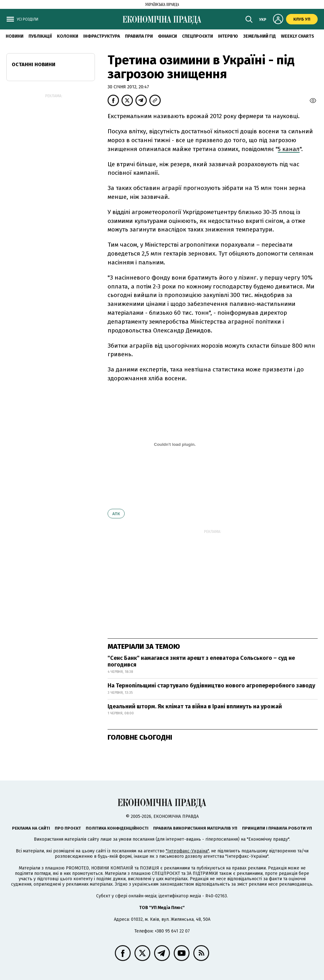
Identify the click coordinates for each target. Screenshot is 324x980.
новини (15, 36)
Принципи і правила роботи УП (277, 828)
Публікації (40, 36)
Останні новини (34, 64)
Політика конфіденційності (117, 828)
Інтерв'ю (228, 36)
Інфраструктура (102, 36)
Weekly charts (298, 36)
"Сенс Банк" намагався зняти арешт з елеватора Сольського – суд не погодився (201, 661)
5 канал (289, 149)
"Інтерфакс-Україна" (187, 851)
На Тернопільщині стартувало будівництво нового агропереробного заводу (211, 686)
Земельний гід (259, 36)
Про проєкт (68, 828)
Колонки (68, 36)
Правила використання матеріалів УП (195, 828)
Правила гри (139, 36)
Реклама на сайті (31, 828)
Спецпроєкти (197, 36)
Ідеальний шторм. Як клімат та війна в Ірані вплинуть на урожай (195, 706)
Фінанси (167, 36)
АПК (116, 514)
